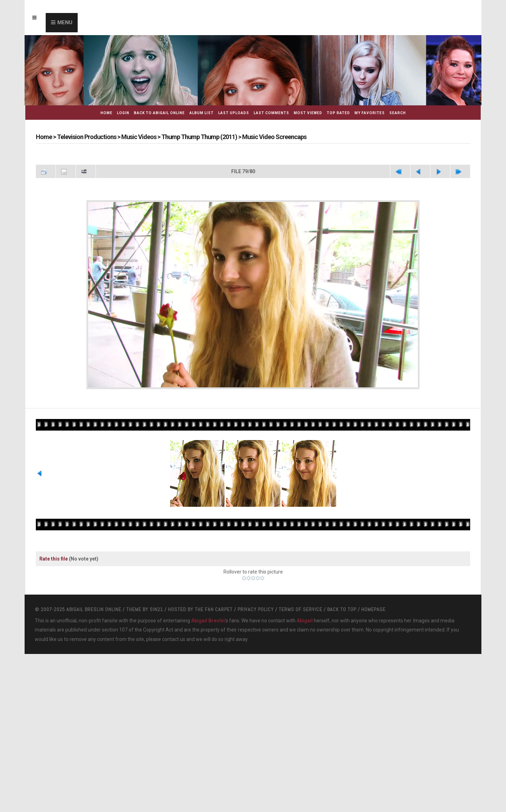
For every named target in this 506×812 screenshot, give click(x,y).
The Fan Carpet (214, 623)
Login (123, 113)
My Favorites (370, 113)
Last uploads (234, 113)
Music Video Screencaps (274, 137)
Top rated (338, 113)
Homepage (373, 623)
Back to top (342, 623)
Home (106, 113)
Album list (202, 113)
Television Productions (87, 137)
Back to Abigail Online (159, 113)
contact (170, 653)
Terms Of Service (300, 623)
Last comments (271, 113)
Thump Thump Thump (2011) (199, 137)
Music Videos (139, 137)
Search (398, 113)
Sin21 (156, 623)
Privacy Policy (256, 623)
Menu (65, 22)
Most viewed (308, 113)
